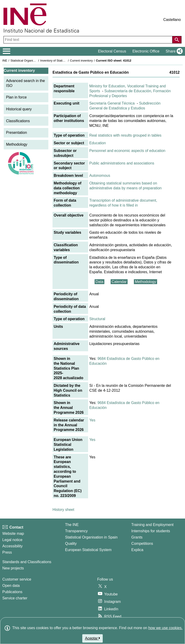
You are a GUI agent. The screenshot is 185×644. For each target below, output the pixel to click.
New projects (13, 568)
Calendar (119, 282)
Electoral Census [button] (112, 51)
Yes (92, 420)
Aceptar (93, 638)
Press (7, 552)
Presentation (17, 133)
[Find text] (88, 40)
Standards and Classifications (27, 562)
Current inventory (81, 61)
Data (99, 282)
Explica (137, 550)
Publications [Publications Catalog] (12, 592)
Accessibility (12, 546)
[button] (173, 51)
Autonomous (100, 176)
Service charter (15, 598)
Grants (137, 537)
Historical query (19, 109)
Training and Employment (152, 525)
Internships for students (151, 531)
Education (97, 143)
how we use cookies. (165, 628)
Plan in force (16, 97)
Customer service (17, 579)
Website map (13, 534)
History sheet (63, 510)
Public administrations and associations (122, 163)
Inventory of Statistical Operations (62, 61)
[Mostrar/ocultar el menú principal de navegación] (7, 51)
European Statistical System (88, 550)
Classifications (18, 121)
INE (5, 61)
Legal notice (12, 540)
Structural (97, 319)
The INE (72, 525)
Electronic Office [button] (146, 51)
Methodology (17, 144)
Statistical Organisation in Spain (31, 61)
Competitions (142, 544)
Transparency (76, 531)
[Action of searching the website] (177, 40)
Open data (11, 586)
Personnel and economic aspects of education (127, 151)
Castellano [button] (172, 20)
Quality (71, 544)
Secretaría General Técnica (112, 103)
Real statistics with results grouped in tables (125, 135)
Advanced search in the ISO (25, 83)
